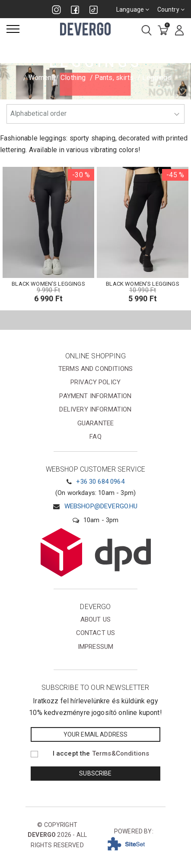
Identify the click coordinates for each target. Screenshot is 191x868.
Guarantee (95, 423)
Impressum (95, 647)
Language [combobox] (133, 10)
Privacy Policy (95, 382)
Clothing (73, 78)
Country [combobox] (171, 10)
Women (40, 78)
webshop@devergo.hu (101, 506)
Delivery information (95, 409)
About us (95, 619)
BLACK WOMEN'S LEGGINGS (48, 284)
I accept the (101, 753)
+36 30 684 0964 (100, 482)
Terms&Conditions (121, 753)
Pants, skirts (114, 78)
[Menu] (13, 29)
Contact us (96, 633)
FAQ (95, 437)
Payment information (95, 396)
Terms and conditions (95, 369)
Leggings (157, 78)
